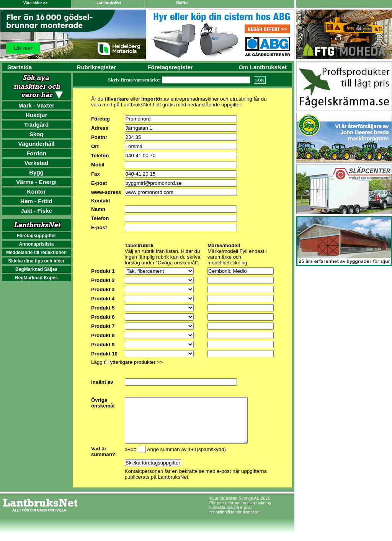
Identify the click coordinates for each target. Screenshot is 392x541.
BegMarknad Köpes (36, 278)
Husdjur (37, 115)
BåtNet (182, 3)
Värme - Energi (36, 182)
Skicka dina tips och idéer (36, 261)
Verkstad (37, 163)
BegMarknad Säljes (36, 269)
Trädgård (36, 125)
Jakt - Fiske (36, 211)
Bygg (36, 172)
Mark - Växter (36, 105)
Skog (37, 134)
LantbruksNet (109, 3)
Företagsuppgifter (37, 236)
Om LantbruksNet (263, 67)
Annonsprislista (37, 244)
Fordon (36, 153)
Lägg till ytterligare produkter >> (127, 362)
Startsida (20, 67)
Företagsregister (170, 67)
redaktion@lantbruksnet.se (234, 521)
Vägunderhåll (36, 144)
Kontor (36, 191)
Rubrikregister (97, 67)
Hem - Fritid (36, 201)
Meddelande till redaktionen (36, 253)
